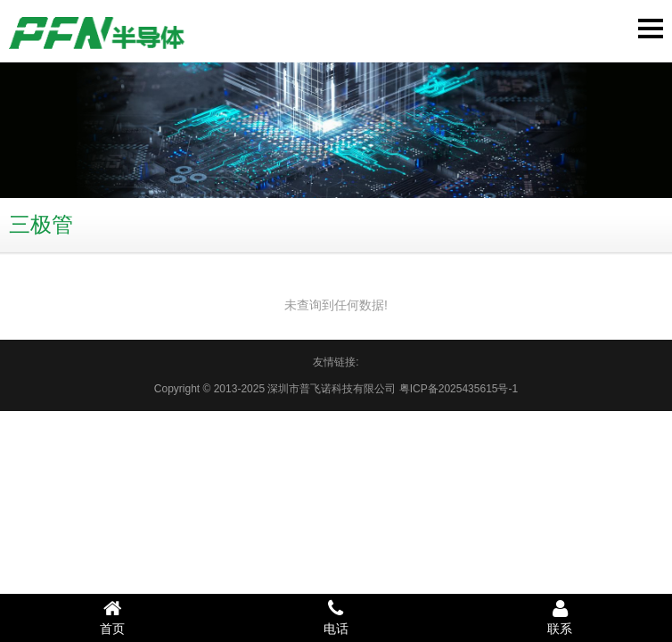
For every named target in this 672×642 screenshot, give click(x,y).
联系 (560, 617)
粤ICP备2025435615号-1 (459, 389)
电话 (336, 617)
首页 (112, 617)
